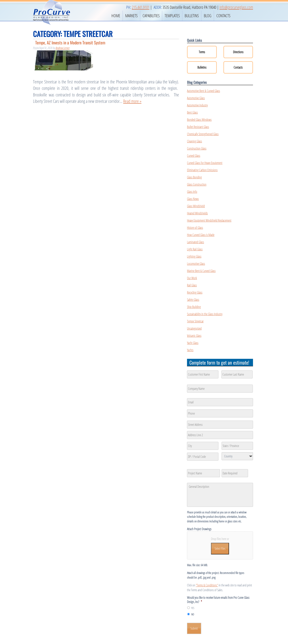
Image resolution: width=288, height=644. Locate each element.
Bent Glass (192, 112)
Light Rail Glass (195, 249)
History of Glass (195, 228)
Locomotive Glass (196, 264)
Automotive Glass (196, 98)
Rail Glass (192, 285)
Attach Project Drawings (199, 529)
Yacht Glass (193, 343)
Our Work (192, 278)
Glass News (193, 199)
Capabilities (151, 16)
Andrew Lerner (63, 48)
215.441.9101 (141, 7)
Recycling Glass (195, 292)
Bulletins (192, 16)
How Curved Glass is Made (201, 235)
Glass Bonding (194, 177)
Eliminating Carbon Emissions (202, 170)
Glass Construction (197, 184)
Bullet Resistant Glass (198, 127)
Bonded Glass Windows (199, 120)
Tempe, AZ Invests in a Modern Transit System (70, 42)
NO (193, 614)
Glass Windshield (196, 206)
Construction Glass (197, 148)
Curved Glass (194, 156)
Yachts (190, 350)
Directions (238, 52)
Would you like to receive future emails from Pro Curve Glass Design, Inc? (218, 600)
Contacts (223, 16)
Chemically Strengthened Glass (203, 134)
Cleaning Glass (194, 141)
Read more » (132, 101)
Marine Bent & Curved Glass (201, 271)
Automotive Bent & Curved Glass (203, 91)
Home (116, 16)
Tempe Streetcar (195, 321)
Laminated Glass (195, 242)
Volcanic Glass (194, 336)
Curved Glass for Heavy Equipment (205, 163)
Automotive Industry (197, 105)
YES (193, 608)
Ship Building (194, 307)
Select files (220, 549)
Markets (131, 16)
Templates (172, 16)
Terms (202, 52)
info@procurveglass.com (236, 7)
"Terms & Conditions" (207, 585)
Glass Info (192, 192)
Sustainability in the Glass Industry (205, 314)
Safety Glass (193, 300)
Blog (208, 16)
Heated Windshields (197, 213)
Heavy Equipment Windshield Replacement (209, 220)
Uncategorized (194, 328)
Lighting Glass (194, 256)
